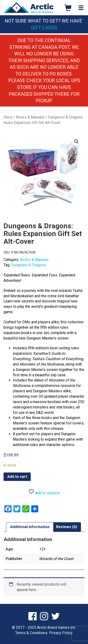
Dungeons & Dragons (28, 265)
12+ (42, 549)
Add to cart (17, 477)
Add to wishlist (44, 492)
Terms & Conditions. (32, 633)
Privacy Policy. (61, 633)
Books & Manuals (30, 117)
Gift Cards (44, 28)
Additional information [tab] (30, 527)
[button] (77, 141)
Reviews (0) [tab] (67, 527)
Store (8, 117)
